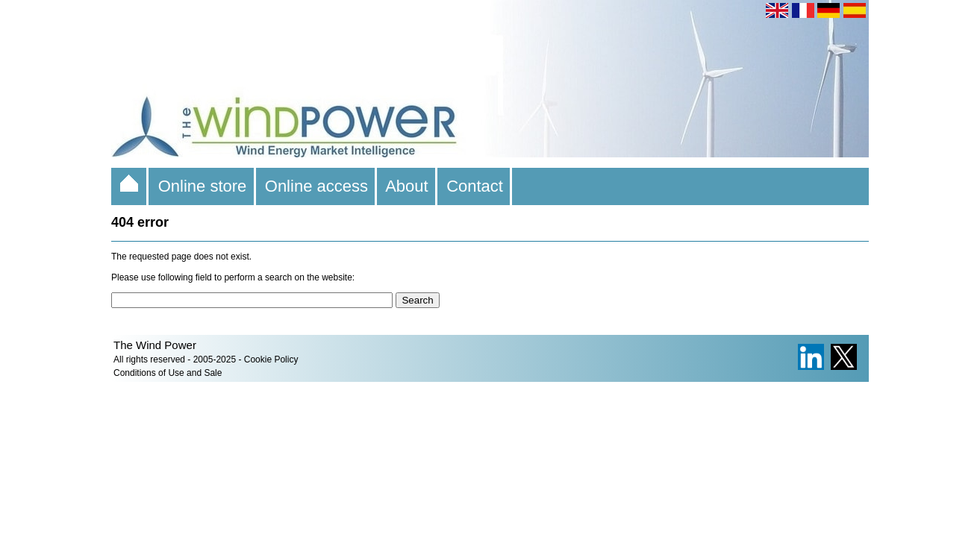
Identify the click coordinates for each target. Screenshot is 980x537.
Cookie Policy (271, 359)
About (407, 186)
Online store (202, 186)
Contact (475, 186)
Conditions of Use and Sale (168, 373)
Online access (317, 186)
